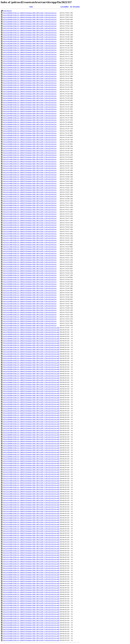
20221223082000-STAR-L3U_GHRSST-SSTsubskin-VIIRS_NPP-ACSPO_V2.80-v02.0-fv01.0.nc (30, 122)
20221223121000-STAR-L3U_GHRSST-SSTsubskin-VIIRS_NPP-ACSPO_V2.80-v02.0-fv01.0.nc (30, 172)
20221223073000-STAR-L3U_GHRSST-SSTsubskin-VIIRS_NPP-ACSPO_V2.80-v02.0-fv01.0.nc (30, 111)
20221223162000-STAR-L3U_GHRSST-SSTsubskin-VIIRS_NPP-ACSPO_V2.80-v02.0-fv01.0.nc (30, 227)
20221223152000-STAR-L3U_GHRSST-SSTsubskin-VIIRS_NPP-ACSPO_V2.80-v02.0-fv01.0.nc (30, 214)
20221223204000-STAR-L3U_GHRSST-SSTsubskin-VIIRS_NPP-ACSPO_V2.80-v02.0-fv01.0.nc (30, 284)
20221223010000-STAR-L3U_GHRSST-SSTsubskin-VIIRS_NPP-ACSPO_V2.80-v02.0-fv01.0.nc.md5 (31, 343)
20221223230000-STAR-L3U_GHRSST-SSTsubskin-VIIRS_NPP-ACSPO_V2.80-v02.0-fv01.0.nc (30, 315)
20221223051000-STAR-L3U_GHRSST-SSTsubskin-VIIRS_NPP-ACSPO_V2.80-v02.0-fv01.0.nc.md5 (31, 398)
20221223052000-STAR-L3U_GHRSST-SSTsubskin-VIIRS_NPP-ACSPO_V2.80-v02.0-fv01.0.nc (30, 83)
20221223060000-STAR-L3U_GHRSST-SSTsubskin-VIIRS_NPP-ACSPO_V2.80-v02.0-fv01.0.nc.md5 (31, 409)
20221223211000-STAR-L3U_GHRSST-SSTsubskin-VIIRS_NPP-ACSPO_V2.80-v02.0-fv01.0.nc (30, 291)
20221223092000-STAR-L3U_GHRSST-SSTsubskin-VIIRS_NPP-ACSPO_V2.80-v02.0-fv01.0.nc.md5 (31, 452)
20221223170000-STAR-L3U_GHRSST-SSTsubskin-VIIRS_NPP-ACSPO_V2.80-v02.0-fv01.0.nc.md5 (31, 553)
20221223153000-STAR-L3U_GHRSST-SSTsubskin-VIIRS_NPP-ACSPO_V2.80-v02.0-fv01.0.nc (30, 216)
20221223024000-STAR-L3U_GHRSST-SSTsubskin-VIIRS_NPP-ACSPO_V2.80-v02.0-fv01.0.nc (30, 48)
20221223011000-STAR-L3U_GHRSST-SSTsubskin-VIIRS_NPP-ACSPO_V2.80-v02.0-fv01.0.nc (30, 28)
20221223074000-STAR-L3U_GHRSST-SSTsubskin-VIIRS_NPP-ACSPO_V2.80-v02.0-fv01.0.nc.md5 (31, 430)
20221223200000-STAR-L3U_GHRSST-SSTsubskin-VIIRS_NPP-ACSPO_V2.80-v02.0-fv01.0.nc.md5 (31, 592)
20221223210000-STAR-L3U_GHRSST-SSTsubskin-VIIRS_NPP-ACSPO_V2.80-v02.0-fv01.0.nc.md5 (31, 605)
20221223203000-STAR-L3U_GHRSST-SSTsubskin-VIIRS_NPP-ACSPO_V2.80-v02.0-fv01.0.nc (30, 282)
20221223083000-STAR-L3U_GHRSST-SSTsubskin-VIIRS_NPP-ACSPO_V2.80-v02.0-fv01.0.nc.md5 (31, 441)
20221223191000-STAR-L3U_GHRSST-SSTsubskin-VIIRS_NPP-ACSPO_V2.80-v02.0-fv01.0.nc (30, 264)
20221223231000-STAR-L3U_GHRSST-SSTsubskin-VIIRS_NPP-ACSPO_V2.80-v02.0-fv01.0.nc (30, 317)
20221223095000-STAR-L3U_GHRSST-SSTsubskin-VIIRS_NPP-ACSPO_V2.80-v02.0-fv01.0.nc (30, 142)
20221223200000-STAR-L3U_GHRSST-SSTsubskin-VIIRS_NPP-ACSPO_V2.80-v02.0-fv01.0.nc (30, 275)
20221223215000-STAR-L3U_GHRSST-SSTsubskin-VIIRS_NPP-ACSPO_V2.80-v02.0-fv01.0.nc (30, 299)
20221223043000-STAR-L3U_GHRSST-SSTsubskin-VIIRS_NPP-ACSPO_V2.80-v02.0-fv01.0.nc (30, 72)
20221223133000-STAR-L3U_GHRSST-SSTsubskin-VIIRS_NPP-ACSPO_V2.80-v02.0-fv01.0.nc (30, 190)
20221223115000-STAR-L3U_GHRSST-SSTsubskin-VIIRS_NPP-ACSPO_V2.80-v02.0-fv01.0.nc (30, 168)
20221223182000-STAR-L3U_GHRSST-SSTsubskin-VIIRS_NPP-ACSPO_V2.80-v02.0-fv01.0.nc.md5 (31, 570)
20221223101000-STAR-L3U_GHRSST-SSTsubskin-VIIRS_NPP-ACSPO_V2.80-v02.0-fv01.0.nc (30, 146)
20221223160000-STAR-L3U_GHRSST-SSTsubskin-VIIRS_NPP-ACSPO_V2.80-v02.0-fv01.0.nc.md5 (31, 540)
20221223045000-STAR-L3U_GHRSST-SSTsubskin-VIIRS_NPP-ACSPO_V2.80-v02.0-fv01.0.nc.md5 (31, 393)
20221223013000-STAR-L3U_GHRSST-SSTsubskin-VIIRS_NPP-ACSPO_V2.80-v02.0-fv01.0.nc (30, 33)
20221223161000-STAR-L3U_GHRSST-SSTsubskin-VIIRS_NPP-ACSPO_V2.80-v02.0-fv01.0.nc (30, 225)
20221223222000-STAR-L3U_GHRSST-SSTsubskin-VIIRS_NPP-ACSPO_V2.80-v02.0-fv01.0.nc (30, 306)
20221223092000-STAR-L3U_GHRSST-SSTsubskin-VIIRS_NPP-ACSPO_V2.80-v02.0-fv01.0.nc (30, 135)
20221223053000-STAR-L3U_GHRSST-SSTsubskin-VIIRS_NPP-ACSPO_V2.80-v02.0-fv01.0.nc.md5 (31, 402)
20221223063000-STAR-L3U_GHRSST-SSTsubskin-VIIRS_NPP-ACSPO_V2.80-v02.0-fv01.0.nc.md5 (31, 415)
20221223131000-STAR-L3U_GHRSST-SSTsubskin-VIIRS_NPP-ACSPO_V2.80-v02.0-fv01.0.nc (30, 186)
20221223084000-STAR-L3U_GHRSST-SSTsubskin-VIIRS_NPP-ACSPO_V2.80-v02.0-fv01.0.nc (30, 127)
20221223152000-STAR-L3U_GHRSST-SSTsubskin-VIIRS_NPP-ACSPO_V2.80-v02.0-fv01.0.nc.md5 (31, 531)
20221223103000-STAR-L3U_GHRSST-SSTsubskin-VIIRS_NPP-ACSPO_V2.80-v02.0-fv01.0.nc (30, 151)
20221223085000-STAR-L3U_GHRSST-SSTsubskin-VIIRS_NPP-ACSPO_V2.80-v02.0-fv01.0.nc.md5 (31, 446)
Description (76, 7)
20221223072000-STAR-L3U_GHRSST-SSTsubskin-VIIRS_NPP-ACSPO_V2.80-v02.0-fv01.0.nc (30, 109)
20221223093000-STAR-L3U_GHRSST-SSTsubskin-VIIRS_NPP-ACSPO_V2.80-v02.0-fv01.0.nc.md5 (31, 454)
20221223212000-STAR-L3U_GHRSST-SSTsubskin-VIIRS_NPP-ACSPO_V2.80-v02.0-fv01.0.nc (30, 293)
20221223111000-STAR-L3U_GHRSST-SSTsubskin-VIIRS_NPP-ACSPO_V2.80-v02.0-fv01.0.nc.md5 (31, 476)
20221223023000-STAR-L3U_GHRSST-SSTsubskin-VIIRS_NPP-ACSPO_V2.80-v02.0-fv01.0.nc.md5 (31, 363)
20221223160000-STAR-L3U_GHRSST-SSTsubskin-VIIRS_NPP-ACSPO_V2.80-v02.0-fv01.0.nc (30, 223)
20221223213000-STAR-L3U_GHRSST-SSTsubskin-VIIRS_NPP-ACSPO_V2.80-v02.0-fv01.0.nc (30, 295)
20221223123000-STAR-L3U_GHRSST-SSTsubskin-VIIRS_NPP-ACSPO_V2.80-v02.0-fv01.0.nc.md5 (31, 494)
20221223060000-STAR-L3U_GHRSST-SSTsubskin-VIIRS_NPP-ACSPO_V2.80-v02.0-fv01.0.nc (30, 92)
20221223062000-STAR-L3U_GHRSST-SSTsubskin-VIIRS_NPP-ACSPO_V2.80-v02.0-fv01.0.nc (30, 96)
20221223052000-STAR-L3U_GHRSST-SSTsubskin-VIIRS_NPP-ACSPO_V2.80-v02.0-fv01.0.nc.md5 (31, 400)
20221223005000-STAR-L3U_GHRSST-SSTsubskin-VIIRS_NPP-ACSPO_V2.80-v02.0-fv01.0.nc (30, 24)
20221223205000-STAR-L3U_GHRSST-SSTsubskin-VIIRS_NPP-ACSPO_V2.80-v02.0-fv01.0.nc (30, 286)
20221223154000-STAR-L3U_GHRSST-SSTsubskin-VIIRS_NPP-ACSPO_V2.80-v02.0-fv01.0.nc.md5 (31, 535)
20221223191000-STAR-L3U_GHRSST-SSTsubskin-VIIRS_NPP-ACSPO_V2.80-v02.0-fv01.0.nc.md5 (31, 581)
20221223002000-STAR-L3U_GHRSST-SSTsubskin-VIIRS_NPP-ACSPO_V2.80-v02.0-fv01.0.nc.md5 (31, 334)
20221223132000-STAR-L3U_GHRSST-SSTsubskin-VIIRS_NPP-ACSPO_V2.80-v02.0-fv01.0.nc (30, 188)
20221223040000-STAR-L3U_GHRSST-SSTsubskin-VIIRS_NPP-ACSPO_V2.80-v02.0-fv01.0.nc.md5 (31, 382)
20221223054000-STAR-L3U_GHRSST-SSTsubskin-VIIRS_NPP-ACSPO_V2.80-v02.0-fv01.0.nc (30, 87)
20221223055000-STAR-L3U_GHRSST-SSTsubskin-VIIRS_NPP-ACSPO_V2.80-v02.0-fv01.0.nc (30, 89)
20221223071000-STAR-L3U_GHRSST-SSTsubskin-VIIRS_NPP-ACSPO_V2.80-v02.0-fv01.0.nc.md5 (31, 424)
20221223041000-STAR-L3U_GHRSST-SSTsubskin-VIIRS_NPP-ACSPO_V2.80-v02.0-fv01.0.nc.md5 (31, 385)
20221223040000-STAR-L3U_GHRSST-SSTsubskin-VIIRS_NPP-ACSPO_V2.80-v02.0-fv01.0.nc (30, 65)
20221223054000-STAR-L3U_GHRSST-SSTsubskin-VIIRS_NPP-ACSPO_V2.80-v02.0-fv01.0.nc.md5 (31, 404)
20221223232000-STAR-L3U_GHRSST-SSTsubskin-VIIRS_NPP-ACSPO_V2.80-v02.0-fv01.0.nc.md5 (31, 636)
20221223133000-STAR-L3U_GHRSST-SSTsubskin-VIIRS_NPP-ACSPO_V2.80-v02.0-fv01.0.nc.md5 (31, 507)
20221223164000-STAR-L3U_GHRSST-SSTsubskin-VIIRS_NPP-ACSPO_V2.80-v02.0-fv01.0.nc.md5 (31, 548)
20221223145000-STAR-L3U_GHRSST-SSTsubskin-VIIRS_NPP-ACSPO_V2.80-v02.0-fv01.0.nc (30, 207)
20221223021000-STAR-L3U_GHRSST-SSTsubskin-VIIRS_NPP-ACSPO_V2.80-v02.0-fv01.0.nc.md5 (31, 358)
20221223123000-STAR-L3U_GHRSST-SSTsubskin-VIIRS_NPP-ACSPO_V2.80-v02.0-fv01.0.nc (30, 177)
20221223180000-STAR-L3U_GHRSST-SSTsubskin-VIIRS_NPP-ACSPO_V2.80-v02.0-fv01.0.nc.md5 (31, 566)
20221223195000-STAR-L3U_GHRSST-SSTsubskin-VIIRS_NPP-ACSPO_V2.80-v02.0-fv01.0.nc (30, 273)
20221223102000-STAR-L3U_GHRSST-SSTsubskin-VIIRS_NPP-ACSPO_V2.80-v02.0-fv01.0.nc (30, 148)
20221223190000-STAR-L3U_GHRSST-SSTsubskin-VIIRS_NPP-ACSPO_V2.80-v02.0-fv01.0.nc (30, 262)
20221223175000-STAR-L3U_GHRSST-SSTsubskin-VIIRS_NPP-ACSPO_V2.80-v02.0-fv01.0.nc (30, 247)
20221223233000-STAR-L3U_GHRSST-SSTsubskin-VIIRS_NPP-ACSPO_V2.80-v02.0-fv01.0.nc (30, 321)
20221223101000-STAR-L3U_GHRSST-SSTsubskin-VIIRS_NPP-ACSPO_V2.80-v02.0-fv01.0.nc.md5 (31, 463)
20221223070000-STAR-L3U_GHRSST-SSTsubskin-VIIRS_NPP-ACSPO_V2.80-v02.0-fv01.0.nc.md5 (31, 422)
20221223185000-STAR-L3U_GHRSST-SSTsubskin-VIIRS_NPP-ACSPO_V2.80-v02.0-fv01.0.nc (30, 260)
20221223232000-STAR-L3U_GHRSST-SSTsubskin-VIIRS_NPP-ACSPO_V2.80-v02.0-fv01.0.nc (30, 319)
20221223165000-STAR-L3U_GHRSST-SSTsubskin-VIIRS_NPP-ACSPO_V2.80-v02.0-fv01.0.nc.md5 (31, 551)
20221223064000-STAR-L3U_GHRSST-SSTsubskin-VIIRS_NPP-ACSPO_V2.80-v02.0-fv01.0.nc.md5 (31, 417)
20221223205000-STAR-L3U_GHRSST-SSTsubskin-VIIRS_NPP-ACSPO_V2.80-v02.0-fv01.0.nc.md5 (31, 603)
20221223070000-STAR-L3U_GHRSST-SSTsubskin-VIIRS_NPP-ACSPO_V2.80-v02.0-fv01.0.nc (30, 105)
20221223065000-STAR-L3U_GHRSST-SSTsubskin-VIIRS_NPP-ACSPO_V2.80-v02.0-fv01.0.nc (30, 103)
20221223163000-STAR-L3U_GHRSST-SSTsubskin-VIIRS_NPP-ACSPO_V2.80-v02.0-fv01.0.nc (30, 229)
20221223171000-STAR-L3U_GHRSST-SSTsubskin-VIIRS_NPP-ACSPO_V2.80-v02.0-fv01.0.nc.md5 (31, 555)
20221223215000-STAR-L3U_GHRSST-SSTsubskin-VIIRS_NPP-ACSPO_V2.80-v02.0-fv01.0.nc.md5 (31, 616)
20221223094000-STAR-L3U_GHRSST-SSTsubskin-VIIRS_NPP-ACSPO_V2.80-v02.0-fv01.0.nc (30, 140)
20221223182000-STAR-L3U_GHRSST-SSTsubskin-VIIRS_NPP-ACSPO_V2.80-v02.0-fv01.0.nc (30, 253)
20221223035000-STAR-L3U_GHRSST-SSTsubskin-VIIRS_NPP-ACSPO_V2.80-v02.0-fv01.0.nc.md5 (31, 380)
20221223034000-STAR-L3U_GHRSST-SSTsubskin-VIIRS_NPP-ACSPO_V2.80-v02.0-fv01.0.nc (30, 61)
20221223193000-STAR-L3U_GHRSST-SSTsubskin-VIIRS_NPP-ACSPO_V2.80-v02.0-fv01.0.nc (30, 269)
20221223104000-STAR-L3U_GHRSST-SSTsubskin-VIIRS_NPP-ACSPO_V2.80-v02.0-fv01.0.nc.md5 (31, 470)
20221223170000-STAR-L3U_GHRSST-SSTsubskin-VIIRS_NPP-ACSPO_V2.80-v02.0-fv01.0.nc (30, 236)
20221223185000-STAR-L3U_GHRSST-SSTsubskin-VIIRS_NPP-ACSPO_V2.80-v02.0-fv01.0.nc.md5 (31, 577)
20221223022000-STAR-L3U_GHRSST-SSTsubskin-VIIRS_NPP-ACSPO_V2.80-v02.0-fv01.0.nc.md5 (31, 360)
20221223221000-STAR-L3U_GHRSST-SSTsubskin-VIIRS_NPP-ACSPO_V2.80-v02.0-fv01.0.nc (30, 304)
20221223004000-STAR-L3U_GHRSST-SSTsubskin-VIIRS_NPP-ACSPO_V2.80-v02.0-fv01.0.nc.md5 (31, 339)
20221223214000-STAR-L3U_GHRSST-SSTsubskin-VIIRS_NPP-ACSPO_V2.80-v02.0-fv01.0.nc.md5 (31, 614)
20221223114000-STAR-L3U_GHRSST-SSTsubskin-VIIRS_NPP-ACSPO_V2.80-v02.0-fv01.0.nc (30, 166)
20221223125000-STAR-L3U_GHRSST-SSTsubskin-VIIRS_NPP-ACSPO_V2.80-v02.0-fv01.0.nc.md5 (31, 498)
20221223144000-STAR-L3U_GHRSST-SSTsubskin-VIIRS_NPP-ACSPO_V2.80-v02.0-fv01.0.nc (30, 205)
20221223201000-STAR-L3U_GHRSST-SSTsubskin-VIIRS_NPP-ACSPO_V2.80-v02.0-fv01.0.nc (30, 277)
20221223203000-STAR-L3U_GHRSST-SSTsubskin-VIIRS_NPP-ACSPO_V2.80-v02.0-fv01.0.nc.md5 (31, 599)
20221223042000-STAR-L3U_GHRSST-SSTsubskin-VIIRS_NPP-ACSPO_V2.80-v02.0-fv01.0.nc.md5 (31, 387)
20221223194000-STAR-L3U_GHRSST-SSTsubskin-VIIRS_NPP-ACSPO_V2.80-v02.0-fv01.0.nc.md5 (31, 588)
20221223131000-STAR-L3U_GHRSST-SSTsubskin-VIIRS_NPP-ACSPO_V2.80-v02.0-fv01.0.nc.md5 (31, 503)
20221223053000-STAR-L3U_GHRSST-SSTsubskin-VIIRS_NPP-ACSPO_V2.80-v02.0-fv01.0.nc (30, 85)
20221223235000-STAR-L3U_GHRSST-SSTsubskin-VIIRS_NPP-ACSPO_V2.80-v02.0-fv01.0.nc (30, 325)
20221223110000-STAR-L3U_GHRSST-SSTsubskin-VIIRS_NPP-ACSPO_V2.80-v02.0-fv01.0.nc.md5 (31, 474)
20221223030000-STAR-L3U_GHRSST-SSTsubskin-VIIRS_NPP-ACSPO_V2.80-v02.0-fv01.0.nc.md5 (31, 369)
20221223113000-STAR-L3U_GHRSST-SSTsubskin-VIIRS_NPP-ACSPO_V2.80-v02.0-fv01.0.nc (30, 164)
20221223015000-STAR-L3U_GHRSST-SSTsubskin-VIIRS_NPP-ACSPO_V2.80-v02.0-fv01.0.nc (30, 37)
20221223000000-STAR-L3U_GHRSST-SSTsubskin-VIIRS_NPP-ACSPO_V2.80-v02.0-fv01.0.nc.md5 (31, 330)
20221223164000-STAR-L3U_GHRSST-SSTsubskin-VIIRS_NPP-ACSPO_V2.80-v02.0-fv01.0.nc (30, 231)
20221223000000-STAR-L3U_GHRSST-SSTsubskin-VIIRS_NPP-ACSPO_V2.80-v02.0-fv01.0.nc (30, 13)
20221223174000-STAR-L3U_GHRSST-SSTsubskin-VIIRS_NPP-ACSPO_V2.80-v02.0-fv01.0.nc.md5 (31, 562)
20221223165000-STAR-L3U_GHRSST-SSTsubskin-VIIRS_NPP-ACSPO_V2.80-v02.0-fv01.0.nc (30, 234)
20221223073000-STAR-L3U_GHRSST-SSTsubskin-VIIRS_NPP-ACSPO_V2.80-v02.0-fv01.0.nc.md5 (31, 428)
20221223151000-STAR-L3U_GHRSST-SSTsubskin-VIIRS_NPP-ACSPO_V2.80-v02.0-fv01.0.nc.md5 (31, 529)
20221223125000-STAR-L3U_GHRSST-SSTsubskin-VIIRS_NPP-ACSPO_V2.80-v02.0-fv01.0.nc (30, 181)
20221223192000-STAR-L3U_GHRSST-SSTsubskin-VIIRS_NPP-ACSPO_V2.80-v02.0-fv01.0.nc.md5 (31, 583)
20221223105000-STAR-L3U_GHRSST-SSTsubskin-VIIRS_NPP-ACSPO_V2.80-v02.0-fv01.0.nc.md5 (31, 472)
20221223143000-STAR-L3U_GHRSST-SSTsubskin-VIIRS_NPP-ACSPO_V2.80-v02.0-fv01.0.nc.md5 (31, 520)
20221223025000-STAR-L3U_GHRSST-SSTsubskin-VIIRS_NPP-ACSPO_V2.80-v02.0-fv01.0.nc (30, 50)
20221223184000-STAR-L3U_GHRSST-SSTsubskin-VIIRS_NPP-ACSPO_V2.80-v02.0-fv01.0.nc (30, 258)
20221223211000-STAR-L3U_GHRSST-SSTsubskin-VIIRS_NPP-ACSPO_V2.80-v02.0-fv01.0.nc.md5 (31, 607)
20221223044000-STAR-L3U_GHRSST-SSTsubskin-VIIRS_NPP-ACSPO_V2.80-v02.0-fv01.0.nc (30, 74)
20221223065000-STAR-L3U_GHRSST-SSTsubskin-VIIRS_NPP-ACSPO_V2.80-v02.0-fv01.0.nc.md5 (31, 419)
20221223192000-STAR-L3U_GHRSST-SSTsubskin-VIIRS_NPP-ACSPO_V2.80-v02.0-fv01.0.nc (30, 266)
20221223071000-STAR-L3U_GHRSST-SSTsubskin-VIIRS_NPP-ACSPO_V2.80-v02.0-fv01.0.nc (30, 107)
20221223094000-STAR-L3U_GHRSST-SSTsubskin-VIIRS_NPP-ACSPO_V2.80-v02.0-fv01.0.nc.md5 (31, 457)
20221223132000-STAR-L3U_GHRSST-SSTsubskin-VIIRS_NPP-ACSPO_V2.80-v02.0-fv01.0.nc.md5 (31, 505)
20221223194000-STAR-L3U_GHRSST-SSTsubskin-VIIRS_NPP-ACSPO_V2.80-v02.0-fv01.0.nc (30, 271)
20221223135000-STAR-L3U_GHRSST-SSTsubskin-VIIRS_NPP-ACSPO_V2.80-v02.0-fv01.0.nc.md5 (31, 511)
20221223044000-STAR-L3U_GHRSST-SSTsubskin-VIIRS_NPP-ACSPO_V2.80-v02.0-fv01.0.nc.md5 (31, 391)
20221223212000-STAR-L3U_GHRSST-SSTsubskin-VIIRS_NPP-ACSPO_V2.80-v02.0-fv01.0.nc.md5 (31, 610)
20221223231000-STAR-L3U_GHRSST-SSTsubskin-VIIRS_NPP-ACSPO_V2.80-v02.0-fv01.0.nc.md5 (31, 634)
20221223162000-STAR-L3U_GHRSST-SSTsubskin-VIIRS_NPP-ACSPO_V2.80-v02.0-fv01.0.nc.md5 (31, 544)
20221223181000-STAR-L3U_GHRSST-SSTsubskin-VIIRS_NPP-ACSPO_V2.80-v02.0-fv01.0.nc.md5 (31, 568)
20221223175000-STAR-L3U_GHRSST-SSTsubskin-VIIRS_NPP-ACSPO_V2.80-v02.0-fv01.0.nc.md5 (31, 564)
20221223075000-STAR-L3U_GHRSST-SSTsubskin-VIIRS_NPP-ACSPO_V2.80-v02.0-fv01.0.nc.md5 (31, 433)
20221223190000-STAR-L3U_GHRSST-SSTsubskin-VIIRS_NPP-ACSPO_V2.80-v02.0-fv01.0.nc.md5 (31, 579)
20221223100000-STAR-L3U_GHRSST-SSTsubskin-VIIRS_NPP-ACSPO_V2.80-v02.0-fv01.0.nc (30, 144)
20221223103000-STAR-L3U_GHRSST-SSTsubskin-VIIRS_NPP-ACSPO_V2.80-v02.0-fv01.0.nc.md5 (31, 468)
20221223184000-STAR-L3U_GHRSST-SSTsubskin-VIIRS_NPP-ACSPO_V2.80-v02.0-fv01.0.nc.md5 (31, 575)
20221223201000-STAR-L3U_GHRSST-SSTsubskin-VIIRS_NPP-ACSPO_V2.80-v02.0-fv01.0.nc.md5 (31, 594)
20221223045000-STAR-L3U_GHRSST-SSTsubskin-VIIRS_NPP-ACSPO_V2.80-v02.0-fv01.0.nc (30, 76)
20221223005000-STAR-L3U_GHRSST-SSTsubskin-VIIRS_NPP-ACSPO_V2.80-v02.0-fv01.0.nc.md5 (31, 341)
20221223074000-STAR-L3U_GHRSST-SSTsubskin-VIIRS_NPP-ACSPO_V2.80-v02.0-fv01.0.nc (30, 113)
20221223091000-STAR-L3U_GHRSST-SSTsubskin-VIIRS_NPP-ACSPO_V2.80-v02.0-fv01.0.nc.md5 (31, 450)
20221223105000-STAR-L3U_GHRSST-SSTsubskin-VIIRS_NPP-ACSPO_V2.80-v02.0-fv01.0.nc (30, 155)
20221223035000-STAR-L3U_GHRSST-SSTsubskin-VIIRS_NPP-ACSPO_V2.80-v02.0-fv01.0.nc (30, 63)
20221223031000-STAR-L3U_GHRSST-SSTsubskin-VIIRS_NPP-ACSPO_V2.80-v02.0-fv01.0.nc (30, 54)
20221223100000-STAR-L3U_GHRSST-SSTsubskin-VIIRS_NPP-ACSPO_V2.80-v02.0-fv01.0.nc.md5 (31, 461)
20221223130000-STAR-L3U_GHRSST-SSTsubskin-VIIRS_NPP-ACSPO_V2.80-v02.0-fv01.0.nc (30, 183)
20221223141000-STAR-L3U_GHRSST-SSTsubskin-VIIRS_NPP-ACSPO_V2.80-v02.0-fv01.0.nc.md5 (31, 516)
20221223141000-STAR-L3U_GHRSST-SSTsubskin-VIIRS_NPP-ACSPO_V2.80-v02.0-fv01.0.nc (30, 199)
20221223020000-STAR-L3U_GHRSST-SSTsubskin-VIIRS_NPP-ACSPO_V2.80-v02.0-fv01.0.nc (30, 39)
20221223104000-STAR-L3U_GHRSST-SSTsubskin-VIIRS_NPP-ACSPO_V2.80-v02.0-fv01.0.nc (30, 153)
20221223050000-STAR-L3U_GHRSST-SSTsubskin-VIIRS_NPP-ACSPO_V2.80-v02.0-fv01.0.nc (30, 78)
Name (31, 7)
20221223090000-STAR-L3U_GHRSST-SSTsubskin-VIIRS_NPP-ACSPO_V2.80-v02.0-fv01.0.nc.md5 (31, 448)
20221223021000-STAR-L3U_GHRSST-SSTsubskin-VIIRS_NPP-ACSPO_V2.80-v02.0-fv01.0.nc (30, 41)
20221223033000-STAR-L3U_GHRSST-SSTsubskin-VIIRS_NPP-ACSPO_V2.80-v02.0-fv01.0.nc (30, 59)
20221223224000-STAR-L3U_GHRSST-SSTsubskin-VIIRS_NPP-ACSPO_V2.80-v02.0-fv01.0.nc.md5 (31, 627)
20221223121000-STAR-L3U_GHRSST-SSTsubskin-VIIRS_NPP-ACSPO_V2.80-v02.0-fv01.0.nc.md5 (31, 489)
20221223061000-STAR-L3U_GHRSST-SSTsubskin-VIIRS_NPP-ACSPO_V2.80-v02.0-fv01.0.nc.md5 (31, 411)
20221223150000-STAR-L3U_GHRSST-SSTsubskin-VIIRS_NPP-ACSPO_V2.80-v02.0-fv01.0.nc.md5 (31, 527)
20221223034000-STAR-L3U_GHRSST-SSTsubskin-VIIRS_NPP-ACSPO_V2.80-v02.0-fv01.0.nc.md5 (31, 378)
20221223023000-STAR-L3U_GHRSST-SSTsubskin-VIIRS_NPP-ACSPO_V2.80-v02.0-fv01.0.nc (30, 46)
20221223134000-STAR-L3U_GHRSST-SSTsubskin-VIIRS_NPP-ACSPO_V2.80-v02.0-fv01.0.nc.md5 (31, 509)
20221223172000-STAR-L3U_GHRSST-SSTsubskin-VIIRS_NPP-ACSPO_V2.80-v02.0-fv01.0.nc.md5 (31, 557)
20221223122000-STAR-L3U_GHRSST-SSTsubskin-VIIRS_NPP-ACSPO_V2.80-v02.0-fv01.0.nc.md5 (31, 492)
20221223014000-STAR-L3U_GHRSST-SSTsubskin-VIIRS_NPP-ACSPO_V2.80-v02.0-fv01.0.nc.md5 (31, 352)
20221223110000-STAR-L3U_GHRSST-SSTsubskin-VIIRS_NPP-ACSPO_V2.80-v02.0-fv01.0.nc (30, 157)
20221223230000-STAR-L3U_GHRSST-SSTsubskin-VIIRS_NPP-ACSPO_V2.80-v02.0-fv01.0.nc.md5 (31, 632)
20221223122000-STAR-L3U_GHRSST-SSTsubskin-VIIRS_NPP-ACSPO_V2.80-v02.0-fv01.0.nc (30, 175)
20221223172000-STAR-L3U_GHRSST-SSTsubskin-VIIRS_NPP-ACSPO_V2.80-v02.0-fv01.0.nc (30, 240)
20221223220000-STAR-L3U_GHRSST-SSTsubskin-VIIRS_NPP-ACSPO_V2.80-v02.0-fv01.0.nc (30, 301)
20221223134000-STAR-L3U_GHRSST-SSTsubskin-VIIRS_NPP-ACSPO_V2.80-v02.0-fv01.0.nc (30, 192)
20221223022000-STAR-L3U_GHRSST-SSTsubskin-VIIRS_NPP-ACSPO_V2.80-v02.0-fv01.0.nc (30, 44)
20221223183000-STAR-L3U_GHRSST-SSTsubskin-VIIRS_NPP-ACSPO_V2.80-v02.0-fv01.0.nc (30, 256)
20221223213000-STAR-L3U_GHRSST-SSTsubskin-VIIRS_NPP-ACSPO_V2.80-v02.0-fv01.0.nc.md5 (31, 612)
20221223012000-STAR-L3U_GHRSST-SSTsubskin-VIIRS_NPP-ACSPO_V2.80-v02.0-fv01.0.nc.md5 (31, 347)
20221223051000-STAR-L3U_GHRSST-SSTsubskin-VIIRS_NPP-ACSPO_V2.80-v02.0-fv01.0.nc (30, 81)
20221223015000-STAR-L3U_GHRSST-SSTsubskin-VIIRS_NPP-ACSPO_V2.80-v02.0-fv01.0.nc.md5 (31, 354)
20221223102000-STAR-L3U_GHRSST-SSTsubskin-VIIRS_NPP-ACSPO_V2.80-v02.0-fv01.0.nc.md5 (31, 465)
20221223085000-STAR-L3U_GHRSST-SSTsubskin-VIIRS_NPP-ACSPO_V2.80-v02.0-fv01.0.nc (30, 129)
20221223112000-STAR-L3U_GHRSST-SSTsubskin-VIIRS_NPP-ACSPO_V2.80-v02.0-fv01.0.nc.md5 (31, 479)
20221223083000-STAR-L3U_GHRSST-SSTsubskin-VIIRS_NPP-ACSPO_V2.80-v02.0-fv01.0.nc (30, 124)
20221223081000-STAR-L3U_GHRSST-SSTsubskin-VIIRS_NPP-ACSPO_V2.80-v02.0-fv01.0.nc (30, 120)
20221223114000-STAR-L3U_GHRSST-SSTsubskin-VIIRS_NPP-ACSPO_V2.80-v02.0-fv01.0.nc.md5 (31, 483)
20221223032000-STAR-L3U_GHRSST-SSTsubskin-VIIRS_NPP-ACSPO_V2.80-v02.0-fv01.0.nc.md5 (31, 374)
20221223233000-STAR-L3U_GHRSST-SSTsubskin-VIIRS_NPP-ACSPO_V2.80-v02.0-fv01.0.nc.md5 (31, 638)
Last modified (64, 7)
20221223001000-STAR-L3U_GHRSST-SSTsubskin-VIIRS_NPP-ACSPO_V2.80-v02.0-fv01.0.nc (30, 15)
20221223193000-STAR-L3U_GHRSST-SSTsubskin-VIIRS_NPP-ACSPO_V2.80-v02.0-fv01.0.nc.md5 (31, 586)
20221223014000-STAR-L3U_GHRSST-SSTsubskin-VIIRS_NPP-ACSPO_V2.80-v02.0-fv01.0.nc (30, 35)
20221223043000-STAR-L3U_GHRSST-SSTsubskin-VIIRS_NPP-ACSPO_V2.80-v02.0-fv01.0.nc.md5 (31, 389)
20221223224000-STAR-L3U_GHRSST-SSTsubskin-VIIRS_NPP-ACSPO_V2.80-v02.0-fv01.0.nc (30, 310)
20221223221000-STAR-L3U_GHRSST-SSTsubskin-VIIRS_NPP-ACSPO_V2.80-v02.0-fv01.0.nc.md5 (31, 621)
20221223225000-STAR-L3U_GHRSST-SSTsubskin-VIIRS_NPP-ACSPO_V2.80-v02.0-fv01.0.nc (30, 312)
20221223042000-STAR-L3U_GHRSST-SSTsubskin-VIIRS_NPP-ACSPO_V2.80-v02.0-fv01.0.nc (30, 70)
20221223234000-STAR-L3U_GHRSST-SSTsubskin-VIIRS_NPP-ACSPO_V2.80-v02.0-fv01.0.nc (30, 323)
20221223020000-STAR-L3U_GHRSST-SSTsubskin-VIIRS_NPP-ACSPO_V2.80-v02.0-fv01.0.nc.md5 (31, 356)
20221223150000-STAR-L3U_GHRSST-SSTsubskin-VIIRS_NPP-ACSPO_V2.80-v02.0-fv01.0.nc (30, 210)
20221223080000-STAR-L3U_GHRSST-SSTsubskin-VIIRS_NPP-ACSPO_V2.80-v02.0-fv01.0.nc (30, 118)
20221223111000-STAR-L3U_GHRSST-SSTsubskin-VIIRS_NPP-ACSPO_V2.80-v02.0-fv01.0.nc (30, 159)
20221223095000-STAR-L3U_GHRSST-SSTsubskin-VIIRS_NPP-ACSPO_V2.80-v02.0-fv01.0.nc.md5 (31, 459)
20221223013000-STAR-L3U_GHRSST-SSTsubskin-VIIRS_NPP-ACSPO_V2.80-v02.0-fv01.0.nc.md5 (31, 350)
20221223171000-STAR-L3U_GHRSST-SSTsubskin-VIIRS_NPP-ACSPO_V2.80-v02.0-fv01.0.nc (30, 238)
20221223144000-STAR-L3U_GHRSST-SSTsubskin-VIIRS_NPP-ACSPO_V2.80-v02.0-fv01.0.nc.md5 (31, 522)
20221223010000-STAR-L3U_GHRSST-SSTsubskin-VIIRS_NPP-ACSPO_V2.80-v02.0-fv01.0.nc (30, 26)
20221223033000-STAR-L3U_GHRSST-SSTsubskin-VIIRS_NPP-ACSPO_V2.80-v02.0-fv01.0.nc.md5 (31, 376)
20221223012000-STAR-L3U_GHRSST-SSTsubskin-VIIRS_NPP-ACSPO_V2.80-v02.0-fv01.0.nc (30, 30)
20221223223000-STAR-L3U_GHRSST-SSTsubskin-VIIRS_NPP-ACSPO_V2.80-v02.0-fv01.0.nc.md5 (31, 625)
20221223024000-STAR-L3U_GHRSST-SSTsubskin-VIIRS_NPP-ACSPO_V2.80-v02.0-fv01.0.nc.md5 (31, 365)
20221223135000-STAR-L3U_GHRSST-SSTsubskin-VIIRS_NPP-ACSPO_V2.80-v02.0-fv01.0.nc (30, 194)
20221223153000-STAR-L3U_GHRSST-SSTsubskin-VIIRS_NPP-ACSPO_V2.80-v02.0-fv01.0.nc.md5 (31, 533)
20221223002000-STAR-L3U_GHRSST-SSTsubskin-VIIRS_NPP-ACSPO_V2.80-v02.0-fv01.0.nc (30, 17)
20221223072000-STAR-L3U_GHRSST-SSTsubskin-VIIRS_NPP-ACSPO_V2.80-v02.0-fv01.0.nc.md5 (31, 426)
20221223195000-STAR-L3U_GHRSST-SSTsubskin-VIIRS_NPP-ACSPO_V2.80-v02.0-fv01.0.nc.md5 (31, 590)
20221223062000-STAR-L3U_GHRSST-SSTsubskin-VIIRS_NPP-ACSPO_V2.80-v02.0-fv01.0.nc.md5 (31, 413)
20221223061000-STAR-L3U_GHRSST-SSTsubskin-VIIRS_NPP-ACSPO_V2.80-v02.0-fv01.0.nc (30, 94)
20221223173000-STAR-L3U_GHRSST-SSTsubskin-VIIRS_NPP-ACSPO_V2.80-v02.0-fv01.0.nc (30, 242)
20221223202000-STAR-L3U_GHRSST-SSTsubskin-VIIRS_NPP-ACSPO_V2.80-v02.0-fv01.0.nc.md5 (31, 597)
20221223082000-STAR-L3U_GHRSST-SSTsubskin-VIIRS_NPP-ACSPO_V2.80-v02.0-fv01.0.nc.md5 (31, 439)
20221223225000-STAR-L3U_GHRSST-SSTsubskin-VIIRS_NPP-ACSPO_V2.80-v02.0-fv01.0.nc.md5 (31, 629)
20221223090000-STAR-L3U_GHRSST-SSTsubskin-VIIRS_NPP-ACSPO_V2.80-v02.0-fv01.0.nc (30, 131)
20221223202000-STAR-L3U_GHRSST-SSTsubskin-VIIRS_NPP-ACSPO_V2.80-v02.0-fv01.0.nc (30, 280)
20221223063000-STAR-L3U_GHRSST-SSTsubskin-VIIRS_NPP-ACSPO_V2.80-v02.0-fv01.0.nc (30, 98)
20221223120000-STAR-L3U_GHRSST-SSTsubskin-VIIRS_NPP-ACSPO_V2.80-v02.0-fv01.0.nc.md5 (31, 487)
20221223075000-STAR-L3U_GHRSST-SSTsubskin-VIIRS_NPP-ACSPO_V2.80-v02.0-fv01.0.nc (30, 116)
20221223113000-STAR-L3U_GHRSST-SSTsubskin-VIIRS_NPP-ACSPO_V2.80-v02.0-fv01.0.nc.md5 (31, 481)
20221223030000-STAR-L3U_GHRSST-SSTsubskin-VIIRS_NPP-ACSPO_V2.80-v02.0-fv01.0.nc (30, 52)
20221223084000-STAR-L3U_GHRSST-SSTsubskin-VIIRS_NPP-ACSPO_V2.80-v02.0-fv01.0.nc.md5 (31, 444)
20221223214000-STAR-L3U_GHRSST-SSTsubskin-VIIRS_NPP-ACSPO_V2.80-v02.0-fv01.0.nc (30, 297)
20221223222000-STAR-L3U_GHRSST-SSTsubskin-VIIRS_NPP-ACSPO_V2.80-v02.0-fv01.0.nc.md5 (31, 623)
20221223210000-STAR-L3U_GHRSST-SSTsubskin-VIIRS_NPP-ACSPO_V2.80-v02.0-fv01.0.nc (30, 288)
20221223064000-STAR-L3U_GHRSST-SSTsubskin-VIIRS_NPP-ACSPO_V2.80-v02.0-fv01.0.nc (30, 100)
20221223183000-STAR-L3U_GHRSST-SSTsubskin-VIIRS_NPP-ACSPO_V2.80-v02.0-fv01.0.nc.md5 (31, 572)
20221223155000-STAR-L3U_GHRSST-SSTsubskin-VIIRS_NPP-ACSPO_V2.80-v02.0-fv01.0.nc (30, 221)
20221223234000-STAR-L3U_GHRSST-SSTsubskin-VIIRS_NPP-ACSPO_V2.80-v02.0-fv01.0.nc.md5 (31, 640)
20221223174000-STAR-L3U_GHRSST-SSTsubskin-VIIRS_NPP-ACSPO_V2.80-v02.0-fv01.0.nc (30, 245)
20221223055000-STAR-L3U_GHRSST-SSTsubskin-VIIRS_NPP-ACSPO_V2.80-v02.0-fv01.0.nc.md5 (31, 406)
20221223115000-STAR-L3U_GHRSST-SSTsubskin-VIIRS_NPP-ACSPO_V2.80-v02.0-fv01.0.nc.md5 (31, 485)
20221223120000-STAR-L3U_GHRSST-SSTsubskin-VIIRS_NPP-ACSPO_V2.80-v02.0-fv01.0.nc (30, 170)
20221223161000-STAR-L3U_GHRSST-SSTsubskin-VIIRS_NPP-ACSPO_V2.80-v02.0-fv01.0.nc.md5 (31, 542)
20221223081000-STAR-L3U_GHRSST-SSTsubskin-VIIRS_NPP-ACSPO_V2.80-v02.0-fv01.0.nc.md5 (31, 437)
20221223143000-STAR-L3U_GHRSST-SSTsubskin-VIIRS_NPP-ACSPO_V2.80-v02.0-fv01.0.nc (30, 203)
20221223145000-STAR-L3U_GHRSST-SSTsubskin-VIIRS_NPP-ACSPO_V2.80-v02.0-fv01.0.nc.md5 (31, 524)
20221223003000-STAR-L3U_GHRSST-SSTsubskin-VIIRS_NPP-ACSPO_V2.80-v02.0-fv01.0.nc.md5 (31, 336)
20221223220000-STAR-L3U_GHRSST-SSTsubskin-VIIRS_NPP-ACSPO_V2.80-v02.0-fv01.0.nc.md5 (31, 618)
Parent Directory (7, 11)
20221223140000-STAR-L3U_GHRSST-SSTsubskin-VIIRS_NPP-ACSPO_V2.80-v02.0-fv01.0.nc (30, 197)
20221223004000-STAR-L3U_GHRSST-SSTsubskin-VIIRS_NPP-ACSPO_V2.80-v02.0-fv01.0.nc (30, 22)
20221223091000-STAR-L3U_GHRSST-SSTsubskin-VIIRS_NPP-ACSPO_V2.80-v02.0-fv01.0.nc (30, 133)
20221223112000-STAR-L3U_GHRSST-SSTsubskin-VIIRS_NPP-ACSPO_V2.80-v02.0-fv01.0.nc (30, 162)
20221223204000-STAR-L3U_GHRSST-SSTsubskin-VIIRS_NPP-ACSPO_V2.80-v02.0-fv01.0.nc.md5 (31, 601)
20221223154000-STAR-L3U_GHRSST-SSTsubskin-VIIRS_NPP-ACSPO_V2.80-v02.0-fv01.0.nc (30, 218)
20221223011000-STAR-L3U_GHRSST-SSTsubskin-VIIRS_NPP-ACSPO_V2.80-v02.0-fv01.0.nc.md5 (31, 345)
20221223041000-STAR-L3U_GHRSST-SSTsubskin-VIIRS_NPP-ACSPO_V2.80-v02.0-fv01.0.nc (30, 68)
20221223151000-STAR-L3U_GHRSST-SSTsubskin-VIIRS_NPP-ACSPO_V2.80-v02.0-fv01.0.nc (30, 212)
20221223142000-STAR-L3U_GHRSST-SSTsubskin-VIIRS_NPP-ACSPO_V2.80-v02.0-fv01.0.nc (30, 201)
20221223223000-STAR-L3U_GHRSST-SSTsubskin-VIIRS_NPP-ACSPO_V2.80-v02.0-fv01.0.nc (30, 308)
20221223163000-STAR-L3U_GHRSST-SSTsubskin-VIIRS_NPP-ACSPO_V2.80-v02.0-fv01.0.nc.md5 (31, 546)
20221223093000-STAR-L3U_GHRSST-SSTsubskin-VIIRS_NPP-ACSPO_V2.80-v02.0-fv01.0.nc (30, 138)
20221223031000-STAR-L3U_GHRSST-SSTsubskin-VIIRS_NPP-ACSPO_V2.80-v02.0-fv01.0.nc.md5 (31, 371)
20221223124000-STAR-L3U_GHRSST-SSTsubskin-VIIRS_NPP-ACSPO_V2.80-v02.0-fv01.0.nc (30, 179)
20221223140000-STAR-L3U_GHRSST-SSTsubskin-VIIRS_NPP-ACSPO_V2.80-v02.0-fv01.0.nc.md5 (31, 513)
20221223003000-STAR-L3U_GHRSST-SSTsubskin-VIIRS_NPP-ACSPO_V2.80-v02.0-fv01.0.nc (30, 19)
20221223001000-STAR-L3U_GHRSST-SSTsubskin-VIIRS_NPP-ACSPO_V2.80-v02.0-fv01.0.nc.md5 (31, 332)
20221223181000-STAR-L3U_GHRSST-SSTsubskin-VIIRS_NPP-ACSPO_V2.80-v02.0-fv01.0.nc (30, 251)
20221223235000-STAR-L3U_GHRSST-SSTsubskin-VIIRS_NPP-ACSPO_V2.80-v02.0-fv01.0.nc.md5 (31, 328)
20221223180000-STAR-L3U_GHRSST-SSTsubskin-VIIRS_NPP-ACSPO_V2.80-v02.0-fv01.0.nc (30, 249)
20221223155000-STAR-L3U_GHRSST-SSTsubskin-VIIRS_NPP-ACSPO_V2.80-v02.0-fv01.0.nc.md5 (31, 538)
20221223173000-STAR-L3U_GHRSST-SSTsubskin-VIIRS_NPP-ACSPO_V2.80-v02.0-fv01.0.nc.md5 (31, 559)
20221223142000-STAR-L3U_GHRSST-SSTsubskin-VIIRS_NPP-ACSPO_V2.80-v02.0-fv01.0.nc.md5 (31, 518)
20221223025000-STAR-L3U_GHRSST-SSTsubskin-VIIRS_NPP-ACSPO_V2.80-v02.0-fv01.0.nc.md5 (31, 367)
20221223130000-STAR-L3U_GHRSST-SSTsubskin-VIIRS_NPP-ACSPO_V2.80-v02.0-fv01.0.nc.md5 (31, 500)
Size (71, 7)
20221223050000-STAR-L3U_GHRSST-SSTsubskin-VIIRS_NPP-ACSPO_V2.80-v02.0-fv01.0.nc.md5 (31, 395)
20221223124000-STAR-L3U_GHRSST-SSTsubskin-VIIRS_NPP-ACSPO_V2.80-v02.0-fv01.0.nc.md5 (31, 496)
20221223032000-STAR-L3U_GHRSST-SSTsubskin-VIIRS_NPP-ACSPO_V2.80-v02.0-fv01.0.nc (30, 57)
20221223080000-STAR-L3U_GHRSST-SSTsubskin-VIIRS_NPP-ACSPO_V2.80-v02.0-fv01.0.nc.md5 (31, 435)
